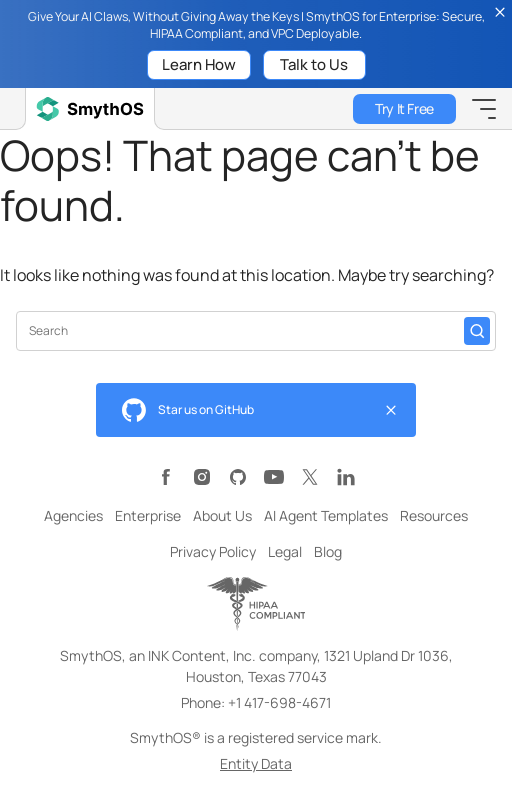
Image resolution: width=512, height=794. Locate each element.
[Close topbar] (500, 12)
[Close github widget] (391, 410)
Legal (285, 551)
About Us (222, 515)
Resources (434, 515)
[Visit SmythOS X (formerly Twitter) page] (310, 477)
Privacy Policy (213, 551)
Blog (328, 551)
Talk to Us (314, 64)
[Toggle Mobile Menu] (484, 109)
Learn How (199, 64)
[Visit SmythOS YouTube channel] (274, 477)
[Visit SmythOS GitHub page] (238, 477)
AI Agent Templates (326, 515)
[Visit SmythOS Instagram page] (202, 477)
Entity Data (256, 763)
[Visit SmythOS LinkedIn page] (346, 477)
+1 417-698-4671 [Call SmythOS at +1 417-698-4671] (279, 702)
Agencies (73, 515)
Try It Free (404, 108)
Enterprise (148, 515)
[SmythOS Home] (90, 109)
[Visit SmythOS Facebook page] (166, 477)
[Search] (477, 331)
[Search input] (246, 330)
